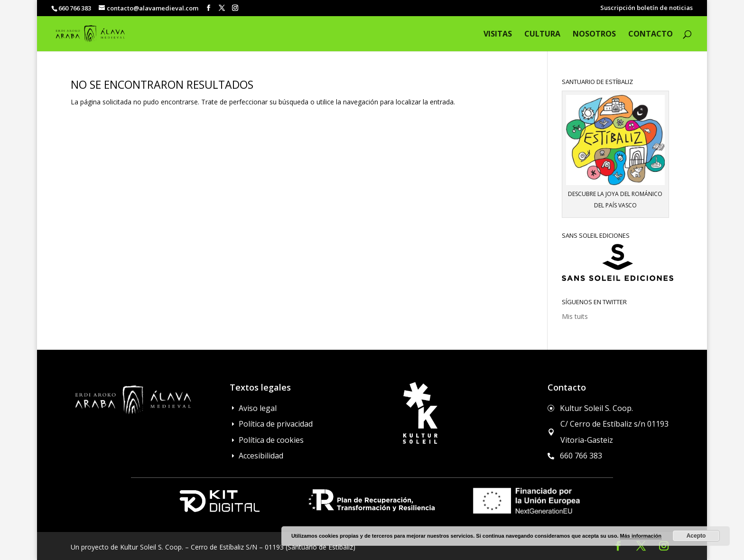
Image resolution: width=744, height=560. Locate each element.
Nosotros (594, 35)
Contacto (651, 35)
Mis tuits (575, 316)
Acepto (696, 536)
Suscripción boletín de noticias (646, 8)
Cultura (542, 35)
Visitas (498, 35)
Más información (641, 536)
